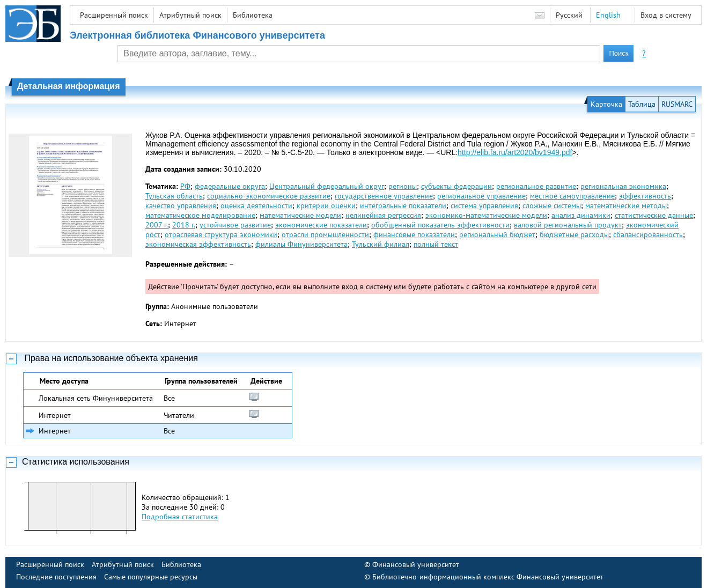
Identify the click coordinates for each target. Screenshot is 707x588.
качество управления (181, 205)
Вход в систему (666, 15)
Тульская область (174, 196)
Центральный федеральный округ (327, 186)
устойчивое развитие (235, 225)
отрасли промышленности (325, 234)
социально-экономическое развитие (269, 196)
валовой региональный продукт (568, 225)
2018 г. (184, 225)
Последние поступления (56, 577)
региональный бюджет (497, 234)
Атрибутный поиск (190, 15)
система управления (484, 205)
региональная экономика (623, 186)
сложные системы (552, 205)
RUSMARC (677, 104)
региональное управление (481, 196)
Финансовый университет (416, 564)
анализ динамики (581, 215)
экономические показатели (321, 225)
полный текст (436, 244)
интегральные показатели (403, 205)
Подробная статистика (180, 517)
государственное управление (384, 196)
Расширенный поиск (114, 15)
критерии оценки (326, 205)
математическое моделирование (200, 215)
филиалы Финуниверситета (301, 244)
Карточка (606, 104)
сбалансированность (648, 234)
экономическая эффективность (198, 244)
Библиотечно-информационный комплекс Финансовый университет (488, 577)
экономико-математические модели (486, 215)
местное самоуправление (572, 196)
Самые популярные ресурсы (151, 577)
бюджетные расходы (574, 234)
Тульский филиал (381, 244)
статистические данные (654, 215)
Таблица (642, 104)
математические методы (626, 205)
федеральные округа (230, 186)
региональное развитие (536, 186)
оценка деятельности (256, 205)
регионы (403, 186)
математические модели (300, 215)
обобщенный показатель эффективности (440, 225)
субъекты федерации (456, 186)
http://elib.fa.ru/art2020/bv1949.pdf (515, 152)
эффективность (645, 196)
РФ (185, 186)
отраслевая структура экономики (221, 234)
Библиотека (253, 15)
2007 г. (157, 225)
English (608, 15)
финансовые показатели (414, 234)
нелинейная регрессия (383, 215)
